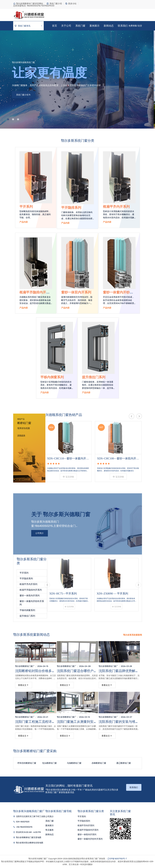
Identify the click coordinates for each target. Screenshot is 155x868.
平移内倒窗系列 (52, 377)
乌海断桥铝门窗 (74, 763)
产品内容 (24, 222)
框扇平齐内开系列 (116, 207)
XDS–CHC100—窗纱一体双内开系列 (118, 459)
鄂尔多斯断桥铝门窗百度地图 (29, 837)
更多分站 (71, 4)
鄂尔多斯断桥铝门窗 (24, 666)
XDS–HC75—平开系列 (63, 594)
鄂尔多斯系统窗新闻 (133, 635)
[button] (8, 119)
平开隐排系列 (71, 208)
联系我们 (123, 26)
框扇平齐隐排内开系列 (31, 590)
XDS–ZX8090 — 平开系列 (112, 594)
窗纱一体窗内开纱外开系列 (90, 839)
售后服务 (50, 830)
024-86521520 (23, 822)
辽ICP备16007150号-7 (117, 859)
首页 (55, 26)
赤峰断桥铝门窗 (99, 763)
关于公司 (66, 26)
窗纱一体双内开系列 (76, 292)
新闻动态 (109, 26)
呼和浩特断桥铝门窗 (27, 763)
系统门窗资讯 (29, 26)
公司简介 (40, 533)
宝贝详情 (69, 477)
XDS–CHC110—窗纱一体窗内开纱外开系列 (68, 459)
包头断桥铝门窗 (49, 763)
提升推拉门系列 (94, 377)
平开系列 (26, 207)
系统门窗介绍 (54, 4)
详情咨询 (21, 436)
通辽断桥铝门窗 (124, 763)
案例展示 (94, 26)
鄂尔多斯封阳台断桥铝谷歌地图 (30, 843)
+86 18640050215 (24, 827)
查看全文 (23, 685)
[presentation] (132, 416)
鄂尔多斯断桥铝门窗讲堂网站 (28, 4)
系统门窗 (80, 26)
